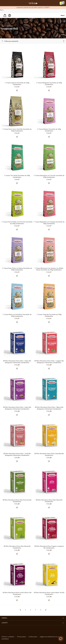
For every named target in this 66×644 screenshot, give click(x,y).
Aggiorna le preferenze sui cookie (51, 637)
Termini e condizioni (8, 637)
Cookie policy (33, 637)
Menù (63, 15)
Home (3, 26)
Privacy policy (22, 637)
